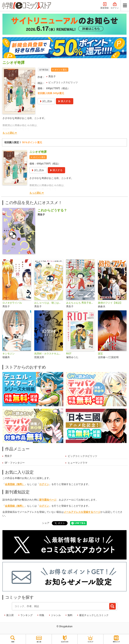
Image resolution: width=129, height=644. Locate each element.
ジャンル (56, 615)
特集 (42, 615)
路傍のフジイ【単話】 (110, 303)
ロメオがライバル (12, 303)
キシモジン (9, 354)
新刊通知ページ (48, 500)
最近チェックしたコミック (94, 615)
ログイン (115, 6)
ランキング (27, 615)
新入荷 (10, 615)
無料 (70, 615)
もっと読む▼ (10, 133)
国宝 (100, 354)
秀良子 (52, 77)
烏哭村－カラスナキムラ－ (49, 354)
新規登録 (105, 6)
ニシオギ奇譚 (38, 152)
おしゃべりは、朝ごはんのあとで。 (49, 303)
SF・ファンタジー (15, 463)
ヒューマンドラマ (78, 463)
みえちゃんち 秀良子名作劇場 (80, 303)
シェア (46, 523)
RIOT (69, 354)
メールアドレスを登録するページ (82, 512)
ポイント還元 (61, 70)
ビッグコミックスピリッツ (63, 82)
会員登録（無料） (15, 484)
